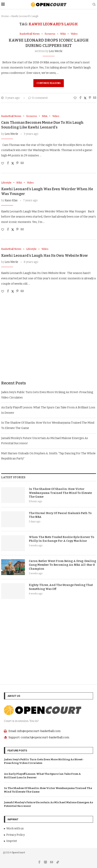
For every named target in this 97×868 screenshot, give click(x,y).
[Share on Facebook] (80, 98)
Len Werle (56, 51)
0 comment (38, 98)
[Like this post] (75, 98)
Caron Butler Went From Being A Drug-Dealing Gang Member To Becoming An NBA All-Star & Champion (62, 565)
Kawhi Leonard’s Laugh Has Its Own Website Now (44, 256)
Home (5, 16)
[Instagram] (46, 863)
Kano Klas (11, 200)
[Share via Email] (95, 98)
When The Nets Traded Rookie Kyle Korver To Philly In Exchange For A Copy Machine (62, 539)
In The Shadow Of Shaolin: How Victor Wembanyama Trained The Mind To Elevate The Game (60, 493)
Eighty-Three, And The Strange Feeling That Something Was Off (61, 587)
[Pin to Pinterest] (90, 98)
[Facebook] (40, 863)
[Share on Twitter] (85, 98)
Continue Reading (49, 83)
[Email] (52, 863)
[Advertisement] (49, 341)
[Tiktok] (58, 863)
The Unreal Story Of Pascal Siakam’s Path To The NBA (60, 515)
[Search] (94, 5)
